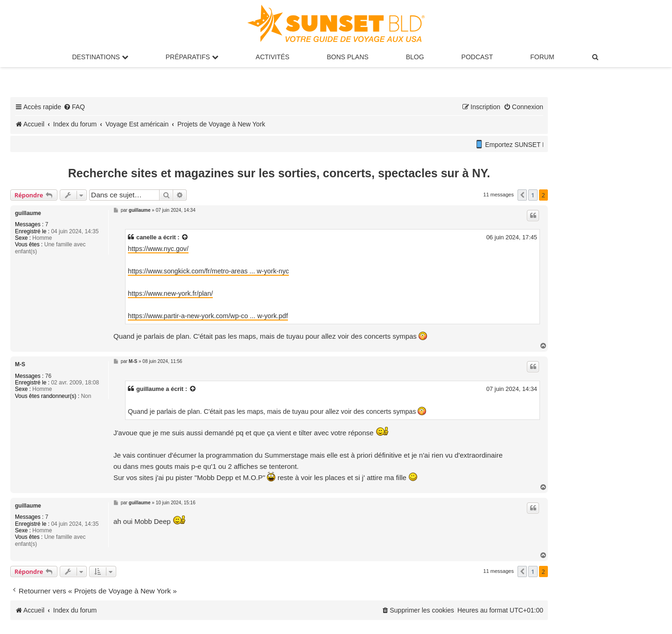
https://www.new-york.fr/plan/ (170, 293)
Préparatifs (192, 57)
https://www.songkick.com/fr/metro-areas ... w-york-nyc (208, 271)
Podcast (477, 57)
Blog (415, 57)
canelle (146, 237)
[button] (522, 195)
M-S (20, 364)
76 (48, 376)
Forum (542, 57)
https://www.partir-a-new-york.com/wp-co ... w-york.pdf (208, 316)
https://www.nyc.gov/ (158, 249)
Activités (273, 57)
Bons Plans (347, 57)
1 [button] (533, 195)
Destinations (100, 57)
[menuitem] (596, 57)
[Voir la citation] (185, 237)
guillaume (28, 213)
